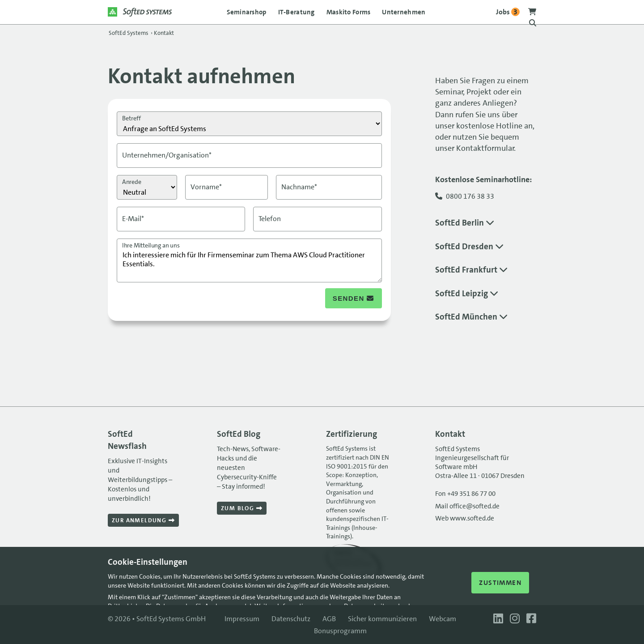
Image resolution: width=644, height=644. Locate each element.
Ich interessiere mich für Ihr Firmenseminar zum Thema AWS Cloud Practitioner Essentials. (249, 260)
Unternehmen (404, 12)
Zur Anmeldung (143, 520)
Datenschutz (291, 619)
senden (354, 298)
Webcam (443, 619)
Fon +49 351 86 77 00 (465, 494)
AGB (329, 619)
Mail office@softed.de (467, 506)
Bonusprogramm (340, 631)
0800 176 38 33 (470, 196)
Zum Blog (242, 508)
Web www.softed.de (465, 518)
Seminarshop (247, 12)
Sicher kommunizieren (382, 619)
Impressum (242, 619)
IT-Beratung (297, 12)
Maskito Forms (349, 12)
